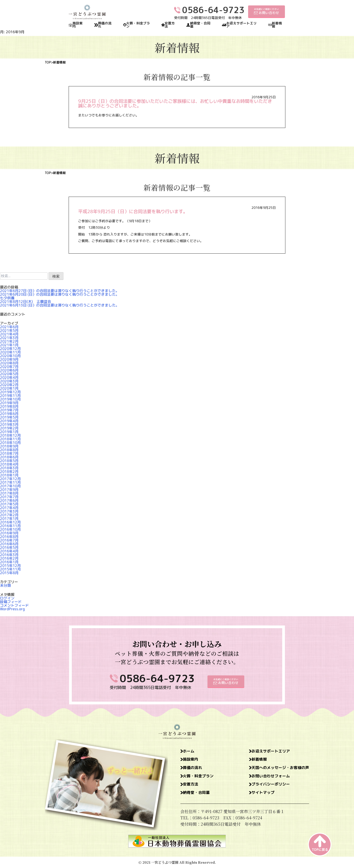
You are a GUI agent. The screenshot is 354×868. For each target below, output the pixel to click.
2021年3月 (9, 338)
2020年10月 (10, 356)
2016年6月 (9, 544)
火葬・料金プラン (138, 25)
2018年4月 (9, 464)
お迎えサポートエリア (241, 25)
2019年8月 (9, 406)
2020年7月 (9, 367)
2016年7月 (9, 540)
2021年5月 (9, 330)
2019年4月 (9, 421)
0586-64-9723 (157, 678)
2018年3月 (9, 468)
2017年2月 (9, 515)
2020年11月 (10, 352)
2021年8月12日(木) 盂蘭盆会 (26, 302)
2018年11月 (10, 439)
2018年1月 (9, 475)
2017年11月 (10, 482)
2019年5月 (9, 417)
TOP (48, 62)
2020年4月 (9, 377)
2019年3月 (9, 425)
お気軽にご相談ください (267, 11)
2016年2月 (9, 558)
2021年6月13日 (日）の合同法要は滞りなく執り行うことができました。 (60, 305)
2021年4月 (9, 334)
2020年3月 (9, 381)
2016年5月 (9, 547)
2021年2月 (9, 341)
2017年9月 (9, 490)
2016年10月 (10, 529)
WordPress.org (12, 609)
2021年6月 (9, 327)
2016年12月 (10, 522)
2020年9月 (9, 359)
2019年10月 (10, 399)
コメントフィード (14, 605)
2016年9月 (9, 533)
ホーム (189, 751)
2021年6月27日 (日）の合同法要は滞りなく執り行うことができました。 (60, 291)
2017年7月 (9, 497)
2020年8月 (9, 363)
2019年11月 (10, 396)
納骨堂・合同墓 (200, 25)
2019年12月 (10, 392)
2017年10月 (10, 486)
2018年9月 (9, 446)
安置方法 (170, 25)
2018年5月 (9, 461)
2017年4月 (9, 508)
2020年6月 (9, 370)
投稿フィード (11, 602)
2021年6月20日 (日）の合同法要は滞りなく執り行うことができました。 (60, 294)
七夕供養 (7, 298)
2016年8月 (9, 537)
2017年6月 (9, 500)
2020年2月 (9, 385)
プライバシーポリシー (268, 786)
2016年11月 (10, 526)
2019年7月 (9, 410)
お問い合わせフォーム (268, 777)
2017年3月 (9, 511)
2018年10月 (10, 443)
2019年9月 (9, 403)
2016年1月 (9, 562)
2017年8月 (9, 493)
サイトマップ (260, 794)
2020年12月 (10, 349)
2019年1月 (9, 432)
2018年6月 (9, 457)
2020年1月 (9, 388)
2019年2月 (9, 428)
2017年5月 (9, 504)
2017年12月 (10, 479)
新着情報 (277, 25)
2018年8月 (9, 450)
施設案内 (78, 25)
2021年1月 (9, 345)
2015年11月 (10, 569)
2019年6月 (9, 414)
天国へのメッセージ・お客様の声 (279, 769)
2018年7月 (9, 453)
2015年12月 (10, 566)
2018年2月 (9, 472)
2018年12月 (10, 435)
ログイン (7, 598)
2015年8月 (9, 573)
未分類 (5, 585)
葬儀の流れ (105, 25)
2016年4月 (9, 551)
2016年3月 (9, 555)
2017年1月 (9, 519)
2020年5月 (9, 374)
